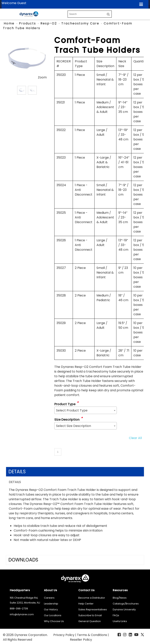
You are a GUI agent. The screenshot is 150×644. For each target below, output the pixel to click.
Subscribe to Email (90, 615)
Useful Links (120, 621)
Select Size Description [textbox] (74, 426)
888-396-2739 (19, 609)
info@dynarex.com (22, 614)
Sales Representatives (93, 609)
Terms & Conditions (92, 635)
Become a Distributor (92, 598)
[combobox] (86, 410)
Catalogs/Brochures (126, 604)
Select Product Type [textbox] (72, 410)
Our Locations (53, 615)
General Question (90, 621)
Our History (51, 609)
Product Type (65, 404)
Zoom (42, 77)
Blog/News (120, 598)
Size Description (67, 420)
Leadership (51, 604)
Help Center (86, 604)
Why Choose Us (54, 621)
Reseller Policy (81, 640)
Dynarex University (124, 609)
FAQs (116, 615)
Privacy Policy (64, 635)
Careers (49, 598)
